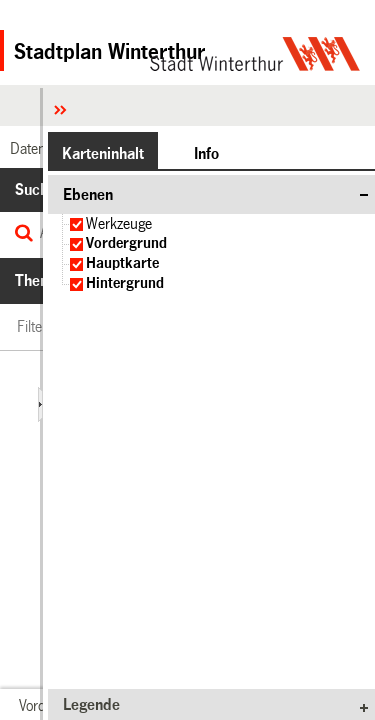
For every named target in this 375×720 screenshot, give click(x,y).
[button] (103, 153)
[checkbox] (76, 224)
